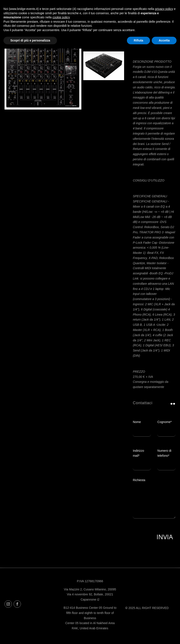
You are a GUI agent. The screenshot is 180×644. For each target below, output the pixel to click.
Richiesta (154, 501)
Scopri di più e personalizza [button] (30, 40)
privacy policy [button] (164, 9)
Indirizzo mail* (142, 458)
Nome (142, 426)
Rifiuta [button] (139, 40)
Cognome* (166, 426)
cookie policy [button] (61, 17)
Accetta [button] (164, 40)
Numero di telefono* (166, 458)
